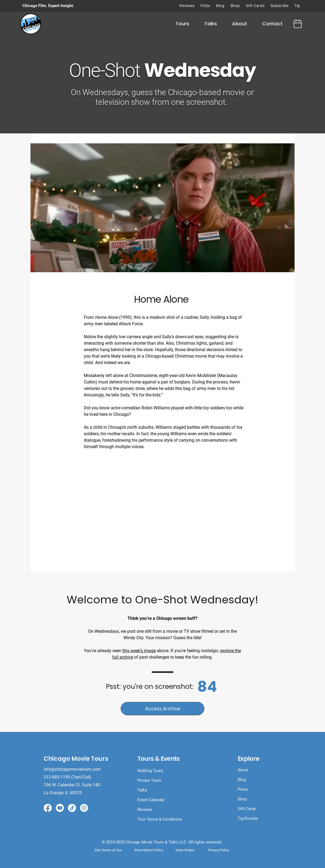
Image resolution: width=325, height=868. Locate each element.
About (243, 770)
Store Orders (185, 850)
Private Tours (149, 780)
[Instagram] (84, 808)
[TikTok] (72, 808)
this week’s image (139, 651)
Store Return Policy (149, 850)
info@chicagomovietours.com (73, 769)
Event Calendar (151, 800)
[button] (182, 24)
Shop (242, 799)
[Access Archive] (162, 709)
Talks (142, 790)
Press (243, 789)
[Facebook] (48, 808)
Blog (242, 780)
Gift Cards (247, 809)
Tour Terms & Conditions (160, 819)
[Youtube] (60, 808)
